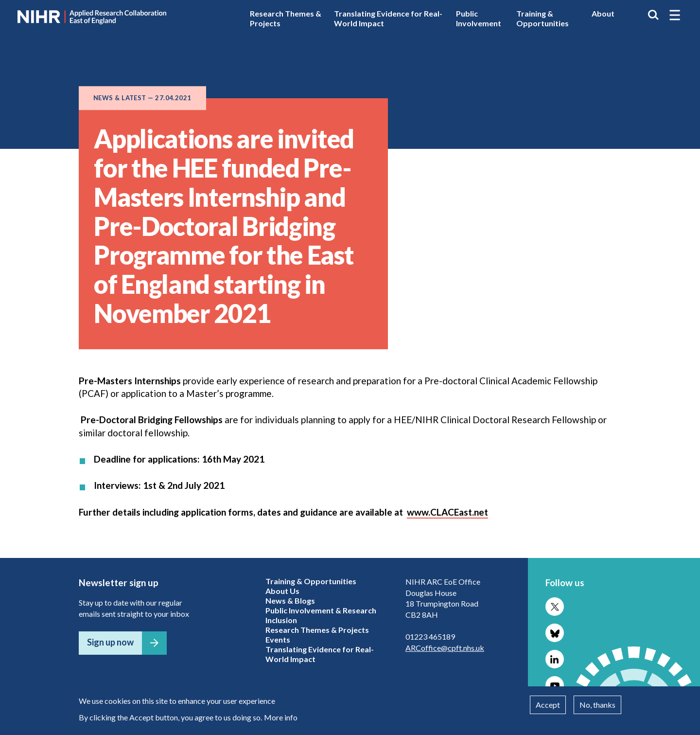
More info (281, 717)
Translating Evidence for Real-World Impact (388, 18)
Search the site (653, 15)
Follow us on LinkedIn (555, 659)
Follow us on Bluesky (555, 633)
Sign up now (110, 642)
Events (278, 639)
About (603, 13)
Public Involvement (479, 18)
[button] (675, 15)
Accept (548, 705)
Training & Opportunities (542, 18)
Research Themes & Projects (286, 18)
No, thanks (597, 705)
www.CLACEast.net (447, 512)
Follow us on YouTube (555, 685)
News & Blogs (290, 601)
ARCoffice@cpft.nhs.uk (445, 648)
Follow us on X (555, 607)
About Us (282, 591)
